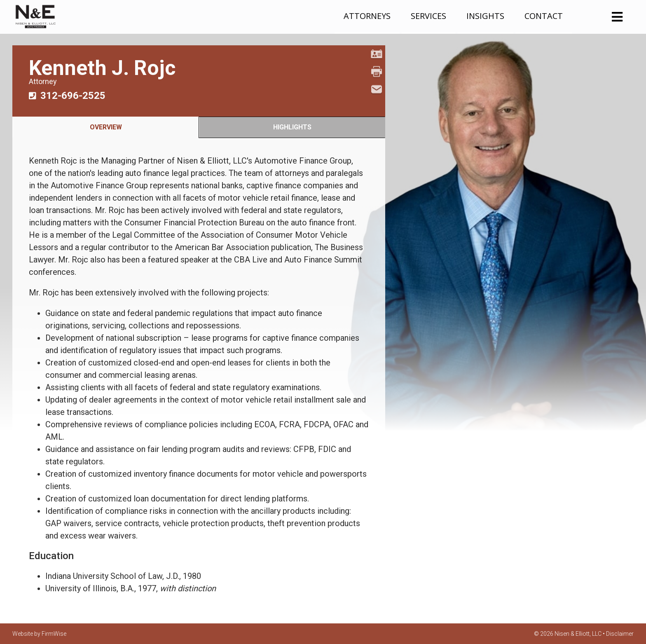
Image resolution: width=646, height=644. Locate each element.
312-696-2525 (73, 96)
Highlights (292, 127)
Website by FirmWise (39, 634)
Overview (106, 127)
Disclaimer (620, 634)
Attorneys (367, 16)
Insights (485, 16)
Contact (544, 16)
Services (428, 16)
